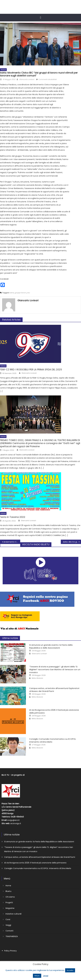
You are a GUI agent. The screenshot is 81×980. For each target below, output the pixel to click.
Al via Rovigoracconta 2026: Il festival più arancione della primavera (35, 863)
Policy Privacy (10, 951)
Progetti (9, 903)
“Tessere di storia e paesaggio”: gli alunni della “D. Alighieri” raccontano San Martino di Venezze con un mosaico (55, 669)
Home (8, 886)
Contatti (9, 931)
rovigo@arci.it (13, 820)
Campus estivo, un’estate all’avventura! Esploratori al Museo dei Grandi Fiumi (40, 857)
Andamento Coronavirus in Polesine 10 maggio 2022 (12, 542)
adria (12, 293)
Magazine (10, 908)
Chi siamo (10, 897)
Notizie (3, 70)
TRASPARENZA (12, 936)
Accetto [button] (70, 970)
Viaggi (8, 925)
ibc (29, 293)
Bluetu (8, 891)
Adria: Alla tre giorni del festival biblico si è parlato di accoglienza (72, 542)
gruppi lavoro (21, 293)
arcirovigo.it (16, 823)
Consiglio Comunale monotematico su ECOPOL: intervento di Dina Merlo (38, 868)
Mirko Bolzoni (37, 678)
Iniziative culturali (13, 914)
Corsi (8, 919)
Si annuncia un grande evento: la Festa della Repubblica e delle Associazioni (51, 646)
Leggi (46, 976)
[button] (40, 18)
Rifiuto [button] (37, 976)
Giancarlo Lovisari (27, 79)
